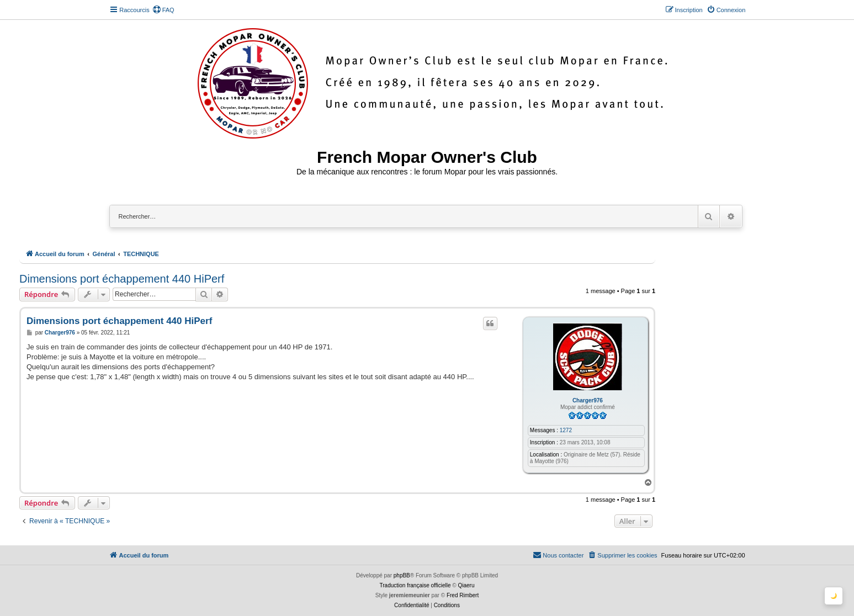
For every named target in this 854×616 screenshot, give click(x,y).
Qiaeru (466, 585)
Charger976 (588, 400)
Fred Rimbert (463, 595)
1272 (566, 430)
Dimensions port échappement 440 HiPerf (122, 279)
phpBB (402, 575)
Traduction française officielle (415, 585)
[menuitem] (163, 10)
